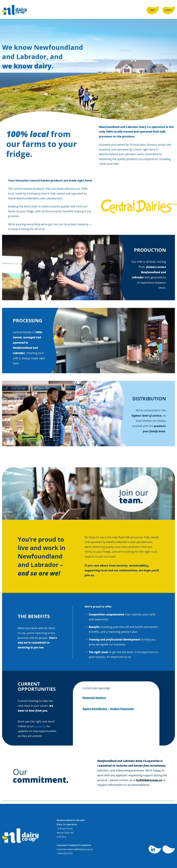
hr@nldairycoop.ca (149, 780)
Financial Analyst (94, 698)
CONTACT (168, 10)
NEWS (152, 10)
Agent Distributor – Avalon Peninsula (108, 709)
